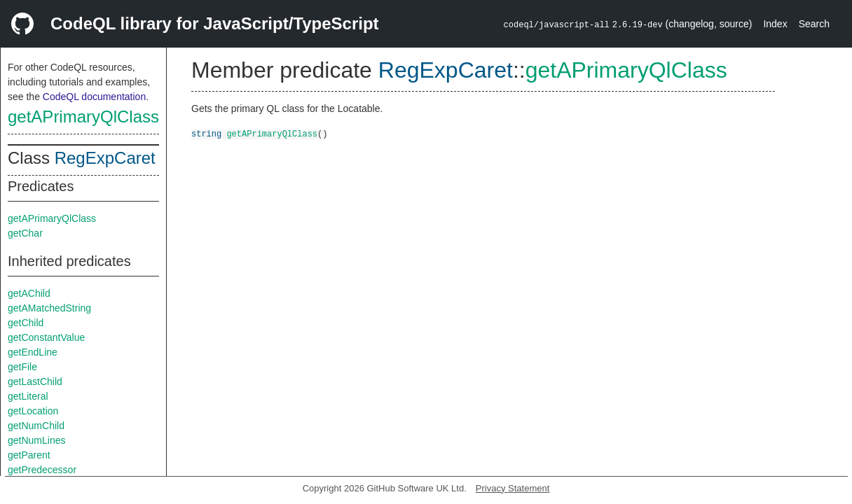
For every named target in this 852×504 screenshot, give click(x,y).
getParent (29, 455)
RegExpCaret (105, 158)
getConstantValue (46, 337)
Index (775, 24)
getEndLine (33, 352)
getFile (22, 367)
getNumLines (37, 440)
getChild (26, 323)
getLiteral (28, 396)
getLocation (33, 411)
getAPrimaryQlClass (83, 117)
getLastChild (35, 381)
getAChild (29, 293)
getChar (25, 233)
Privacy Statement (513, 488)
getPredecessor (42, 470)
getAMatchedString (49, 308)
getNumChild (36, 426)
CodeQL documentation (94, 97)
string (206, 133)
